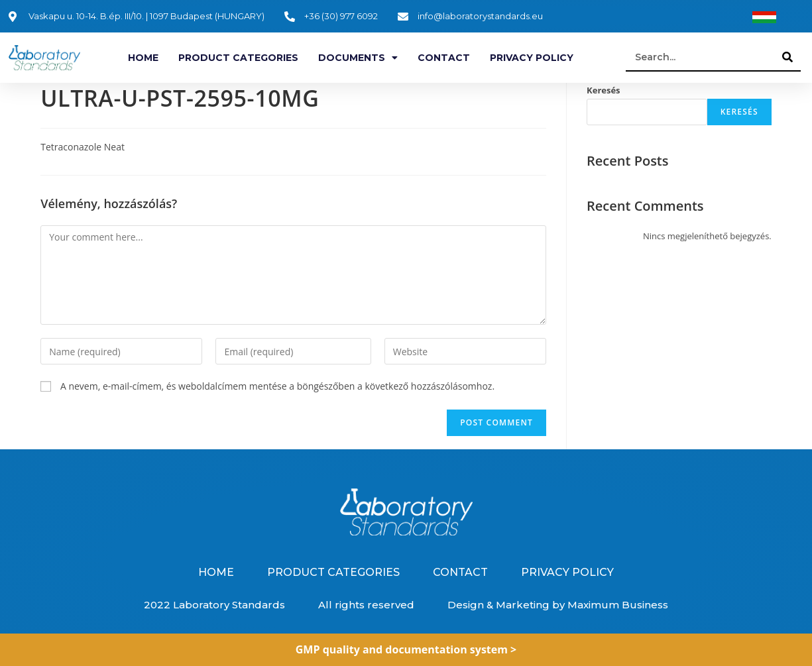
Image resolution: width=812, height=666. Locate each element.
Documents (358, 58)
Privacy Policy (532, 58)
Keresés (604, 90)
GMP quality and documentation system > (406, 649)
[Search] (787, 57)
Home (143, 58)
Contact (444, 58)
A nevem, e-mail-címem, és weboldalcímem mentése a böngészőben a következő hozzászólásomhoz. (277, 386)
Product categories (238, 58)
